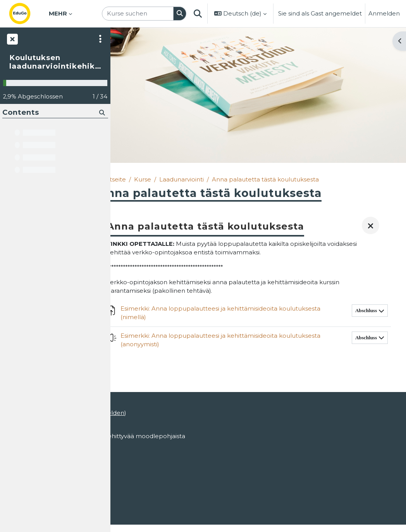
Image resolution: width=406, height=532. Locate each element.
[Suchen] (180, 14)
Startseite (134, 180)
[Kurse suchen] (138, 14)
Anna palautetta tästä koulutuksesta (287, 180)
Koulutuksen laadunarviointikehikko (55, 62)
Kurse (164, 180)
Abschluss (366, 318)
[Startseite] (26, 14)
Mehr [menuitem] (58, 14)
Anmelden (384, 14)
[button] (198, 14)
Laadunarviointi (203, 180)
